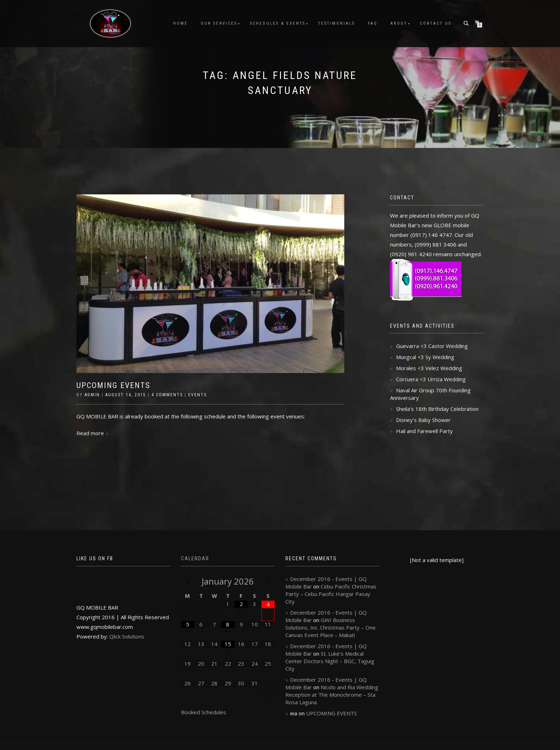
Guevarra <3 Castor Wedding (432, 346)
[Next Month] (268, 581)
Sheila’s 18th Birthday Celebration (437, 409)
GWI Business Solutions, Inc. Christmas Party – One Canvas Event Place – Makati (331, 627)
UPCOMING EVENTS (113, 385)
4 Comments (167, 395)
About (399, 23)
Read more (90, 433)
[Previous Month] (188, 581)
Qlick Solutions (127, 636)
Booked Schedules (204, 712)
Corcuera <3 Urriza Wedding (431, 379)
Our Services (219, 23)
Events (197, 395)
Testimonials (337, 23)
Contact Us (436, 23)
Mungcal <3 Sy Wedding (425, 357)
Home (181, 23)
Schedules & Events (278, 23)
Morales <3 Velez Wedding (429, 368)
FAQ (373, 23)
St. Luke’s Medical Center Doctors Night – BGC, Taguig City (330, 661)
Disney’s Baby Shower (423, 420)
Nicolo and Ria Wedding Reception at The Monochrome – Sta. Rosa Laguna (332, 695)
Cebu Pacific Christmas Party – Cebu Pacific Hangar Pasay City (331, 594)
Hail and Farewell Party (424, 431)
